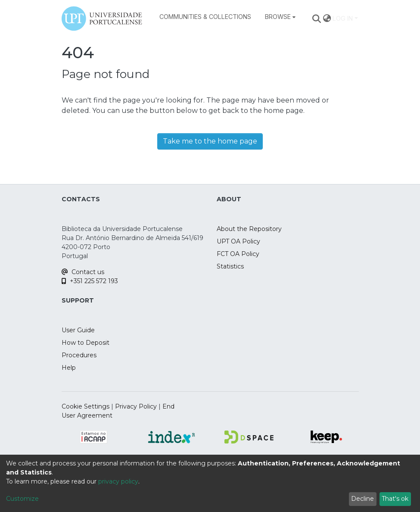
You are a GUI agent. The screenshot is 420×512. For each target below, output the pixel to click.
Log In (343, 18)
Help (69, 368)
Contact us (83, 272)
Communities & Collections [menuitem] (205, 17)
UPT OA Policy (238, 241)
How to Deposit (86, 343)
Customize (22, 499)
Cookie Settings (86, 406)
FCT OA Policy (238, 254)
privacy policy (118, 481)
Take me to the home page (210, 141)
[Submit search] (316, 19)
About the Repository (249, 229)
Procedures (79, 355)
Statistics (230, 266)
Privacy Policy (136, 406)
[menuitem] (280, 17)
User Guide (78, 330)
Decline (362, 499)
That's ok (395, 499)
